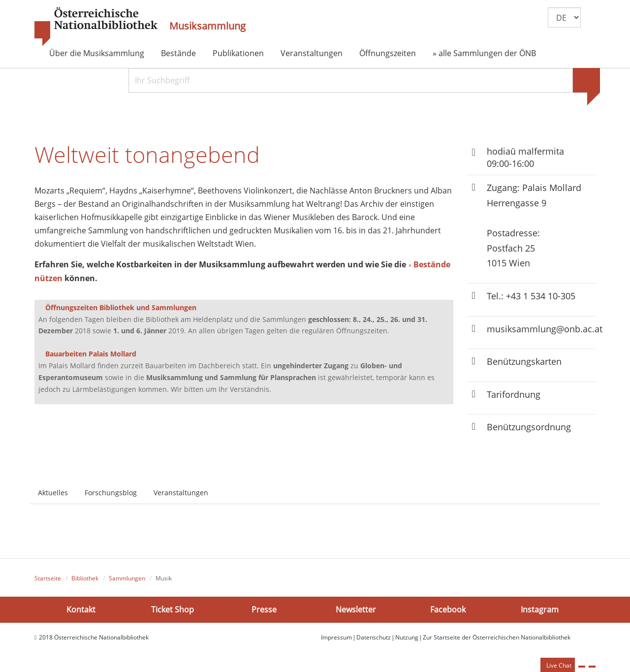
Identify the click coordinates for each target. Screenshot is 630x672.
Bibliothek (85, 578)
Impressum (336, 637)
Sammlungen (127, 578)
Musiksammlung (207, 26)
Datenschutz (374, 637)
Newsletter (356, 609)
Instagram (540, 609)
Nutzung (407, 637)
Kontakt (81, 609)
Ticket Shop (173, 609)
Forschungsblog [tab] (111, 493)
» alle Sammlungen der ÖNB (484, 53)
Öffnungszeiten (388, 53)
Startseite (48, 578)
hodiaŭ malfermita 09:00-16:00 (525, 157)
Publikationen (238, 53)
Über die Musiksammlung (97, 53)
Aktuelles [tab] (53, 493)
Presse (264, 609)
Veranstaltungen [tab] (181, 493)
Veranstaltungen (312, 53)
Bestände (178, 53)
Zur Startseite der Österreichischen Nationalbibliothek (497, 637)
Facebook (448, 609)
